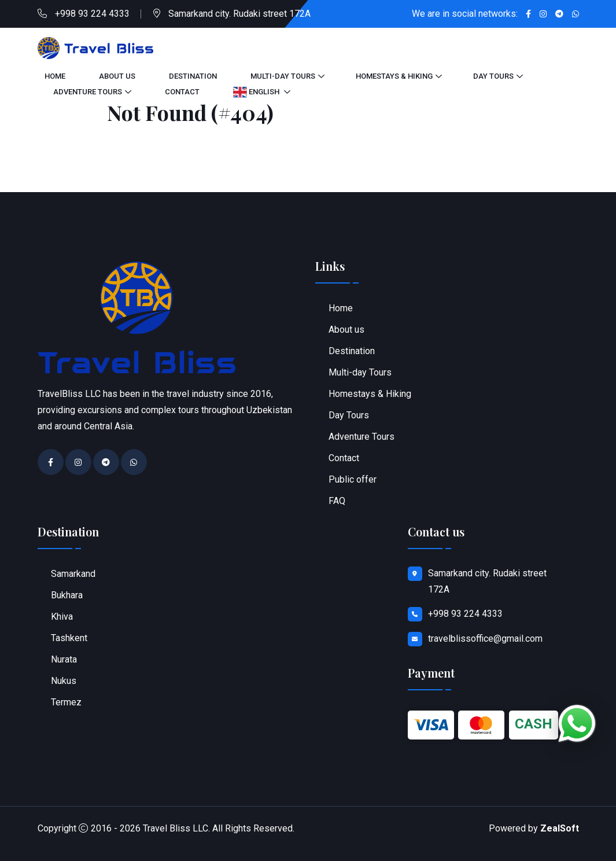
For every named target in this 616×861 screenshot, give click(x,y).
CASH (534, 724)
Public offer (353, 479)
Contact (182, 92)
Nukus (64, 681)
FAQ (337, 501)
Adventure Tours (88, 92)
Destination (193, 76)
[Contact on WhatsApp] (576, 14)
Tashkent (69, 638)
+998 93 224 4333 (92, 14)
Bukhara (67, 595)
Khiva (62, 617)
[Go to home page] (95, 47)
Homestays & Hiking (394, 76)
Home (55, 76)
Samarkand (73, 574)
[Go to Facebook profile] (528, 14)
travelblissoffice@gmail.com (485, 639)
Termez (66, 702)
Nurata (64, 659)
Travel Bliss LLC (176, 828)
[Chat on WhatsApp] (577, 724)
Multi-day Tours (283, 76)
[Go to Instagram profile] (543, 14)
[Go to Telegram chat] (559, 14)
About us (117, 76)
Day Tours (493, 76)
